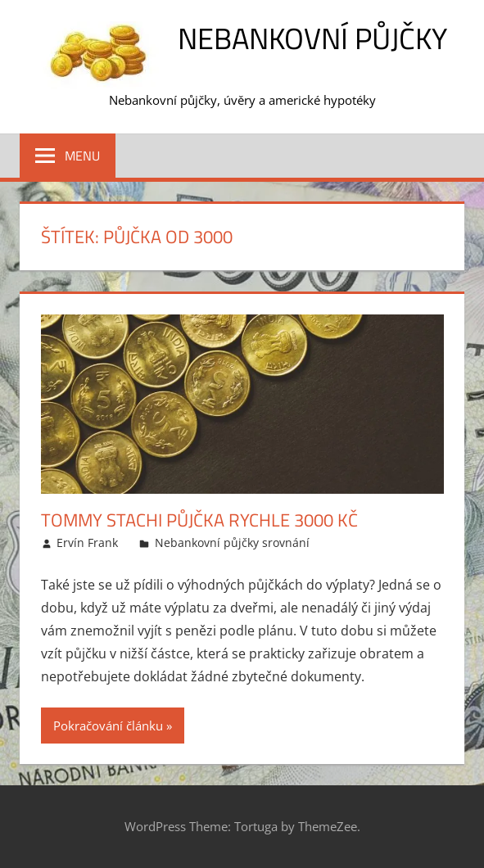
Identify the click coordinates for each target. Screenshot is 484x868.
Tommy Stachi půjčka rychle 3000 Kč (199, 520)
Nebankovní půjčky (312, 38)
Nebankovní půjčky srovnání (232, 542)
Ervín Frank (87, 542)
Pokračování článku (108, 726)
